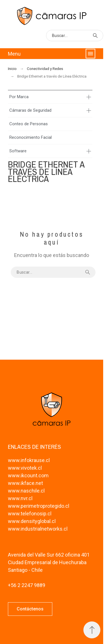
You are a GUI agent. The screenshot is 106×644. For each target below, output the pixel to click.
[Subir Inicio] (92, 630)
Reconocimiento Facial (31, 137)
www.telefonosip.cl (30, 514)
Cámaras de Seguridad (30, 110)
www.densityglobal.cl (32, 521)
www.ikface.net (25, 483)
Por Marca (19, 97)
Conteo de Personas (29, 124)
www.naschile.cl (26, 491)
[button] (30, 609)
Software (18, 151)
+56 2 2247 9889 (27, 585)
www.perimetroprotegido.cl (39, 506)
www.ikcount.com (28, 475)
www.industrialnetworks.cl (38, 529)
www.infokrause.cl (29, 460)
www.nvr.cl (20, 498)
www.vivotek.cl (25, 468)
